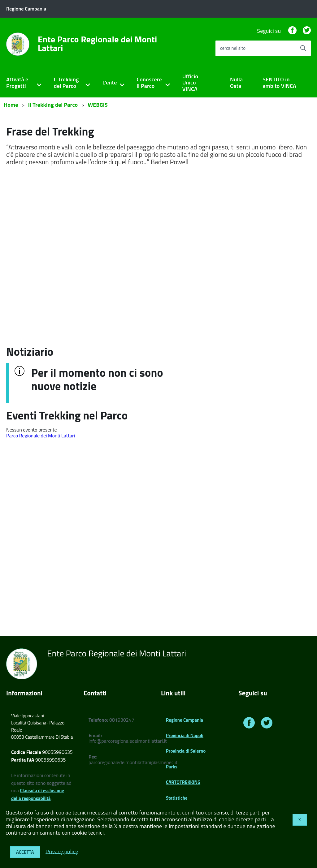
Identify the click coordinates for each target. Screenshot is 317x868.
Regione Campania (185, 720)
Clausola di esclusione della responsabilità (38, 794)
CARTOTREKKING (183, 782)
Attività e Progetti (17, 83)
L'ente (110, 82)
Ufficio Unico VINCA (190, 83)
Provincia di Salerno (186, 751)
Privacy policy (62, 851)
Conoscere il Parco (149, 83)
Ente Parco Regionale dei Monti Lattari (98, 44)
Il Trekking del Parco (66, 83)
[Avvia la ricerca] (303, 48)
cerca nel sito (233, 48)
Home (11, 105)
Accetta (25, 852)
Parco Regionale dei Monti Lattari (41, 436)
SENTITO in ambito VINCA (279, 83)
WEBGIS (98, 105)
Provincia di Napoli (185, 735)
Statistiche (177, 798)
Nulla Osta (236, 83)
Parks (172, 767)
